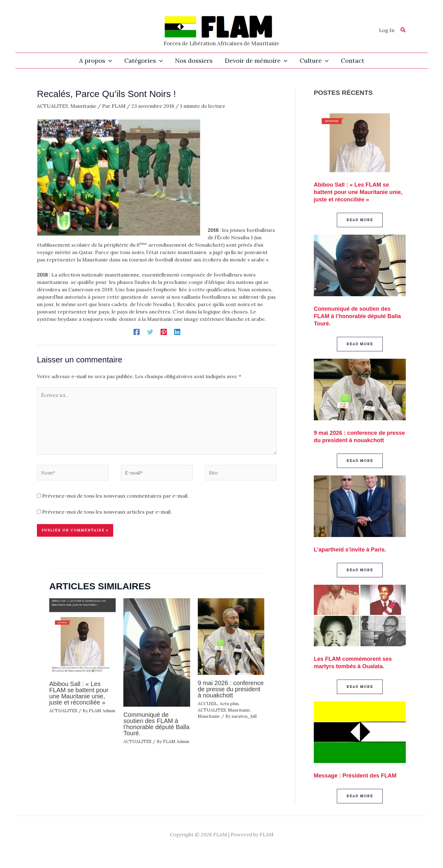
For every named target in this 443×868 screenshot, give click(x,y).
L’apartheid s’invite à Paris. (353, 557)
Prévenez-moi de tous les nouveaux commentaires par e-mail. (115, 496)
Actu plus (229, 704)
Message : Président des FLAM (359, 783)
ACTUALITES (52, 106)
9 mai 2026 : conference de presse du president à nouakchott (231, 689)
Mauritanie (83, 106)
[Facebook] (137, 332)
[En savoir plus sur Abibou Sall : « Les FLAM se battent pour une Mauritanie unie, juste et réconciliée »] (82, 636)
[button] (403, 31)
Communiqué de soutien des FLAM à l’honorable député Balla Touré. (156, 724)
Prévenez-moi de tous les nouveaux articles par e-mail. (107, 512)
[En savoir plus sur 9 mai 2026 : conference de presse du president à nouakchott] (231, 636)
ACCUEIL (208, 704)
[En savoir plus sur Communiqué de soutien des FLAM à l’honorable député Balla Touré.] (157, 652)
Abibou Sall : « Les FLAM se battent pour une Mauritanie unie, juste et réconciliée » (79, 693)
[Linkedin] (177, 332)
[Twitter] (150, 332)
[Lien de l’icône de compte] (387, 30)
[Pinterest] (164, 332)
